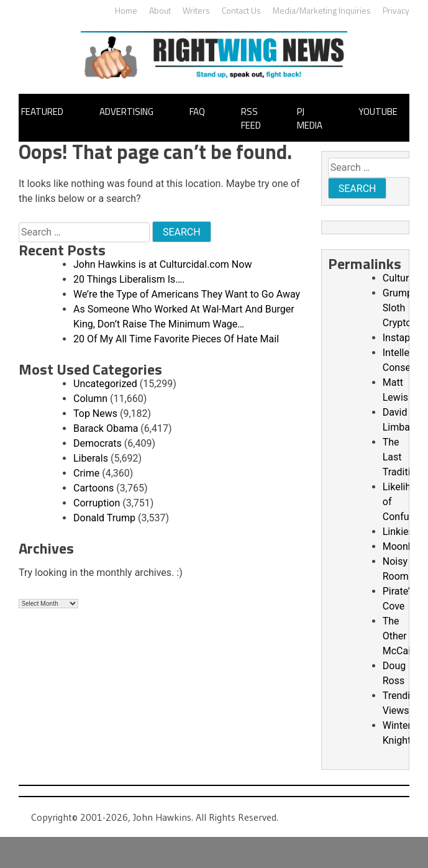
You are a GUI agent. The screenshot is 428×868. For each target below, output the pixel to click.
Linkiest (400, 532)
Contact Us (241, 10)
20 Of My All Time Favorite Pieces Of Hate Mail (176, 339)
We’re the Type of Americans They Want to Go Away (187, 294)
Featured (42, 112)
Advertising (126, 112)
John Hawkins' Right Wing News (214, 55)
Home (126, 10)
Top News (95, 413)
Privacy (396, 10)
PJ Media (310, 119)
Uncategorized (105, 384)
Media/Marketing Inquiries (322, 10)
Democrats (98, 443)
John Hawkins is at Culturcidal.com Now (162, 264)
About (160, 10)
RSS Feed (251, 119)
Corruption (97, 503)
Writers (196, 10)
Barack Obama (106, 428)
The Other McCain (399, 636)
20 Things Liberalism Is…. (129, 279)
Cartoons (93, 488)
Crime (86, 473)
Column (90, 399)
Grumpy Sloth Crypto (400, 308)
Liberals (91, 458)
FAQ (197, 112)
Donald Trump (104, 518)
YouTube (378, 112)
